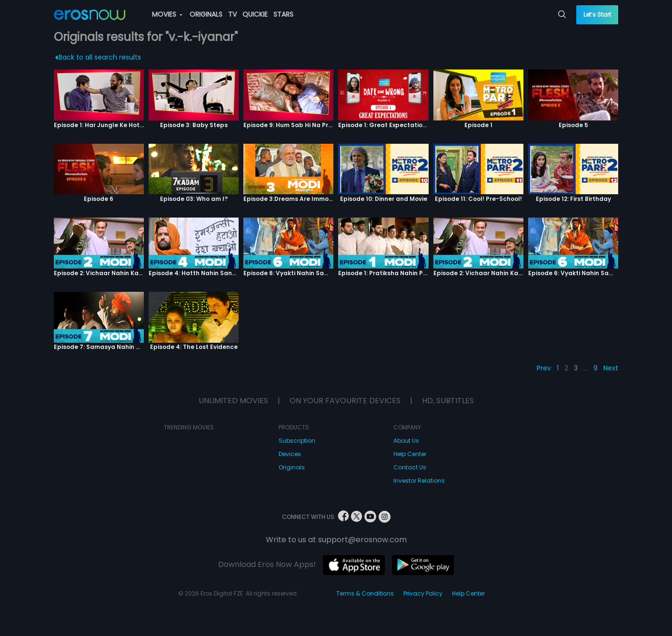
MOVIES (167, 14)
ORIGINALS (206, 14)
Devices (290, 454)
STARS (283, 14)
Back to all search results (98, 57)
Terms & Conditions (365, 593)
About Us (406, 441)
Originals (292, 467)
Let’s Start (597, 15)
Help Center (410, 454)
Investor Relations (419, 481)
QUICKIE (255, 14)
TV (232, 14)
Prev (544, 368)
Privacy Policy (423, 593)
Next (611, 368)
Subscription (297, 441)
